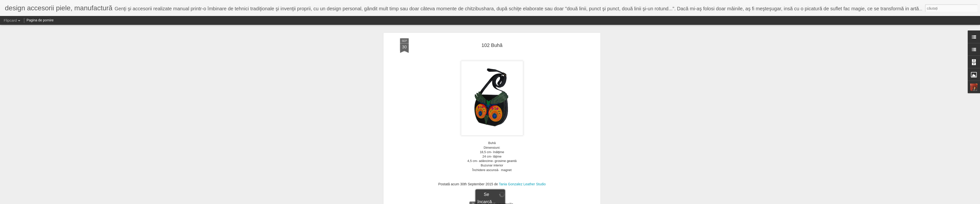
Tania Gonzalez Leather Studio (522, 184)
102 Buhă (492, 45)
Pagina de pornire (40, 20)
